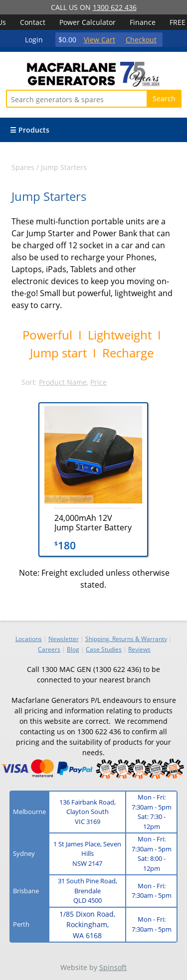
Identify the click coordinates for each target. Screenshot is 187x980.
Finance (143, 22)
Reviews (139, 649)
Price (98, 382)
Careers (49, 649)
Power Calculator (88, 22)
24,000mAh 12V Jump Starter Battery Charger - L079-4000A (93, 523)
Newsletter (64, 639)
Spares (23, 167)
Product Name (63, 382)
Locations (29, 639)
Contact (33, 22)
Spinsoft (113, 967)
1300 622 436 (115, 7)
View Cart (99, 40)
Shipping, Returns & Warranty (126, 639)
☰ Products (30, 130)
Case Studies (104, 649)
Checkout (141, 40)
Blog (73, 649)
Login (34, 40)
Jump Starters (64, 167)
